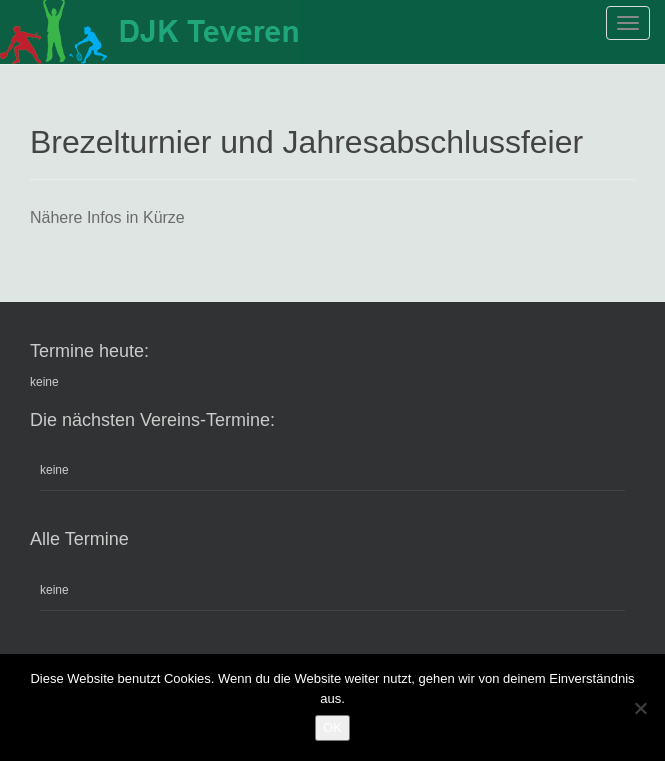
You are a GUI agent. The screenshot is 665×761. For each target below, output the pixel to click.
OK (332, 727)
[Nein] (640, 708)
